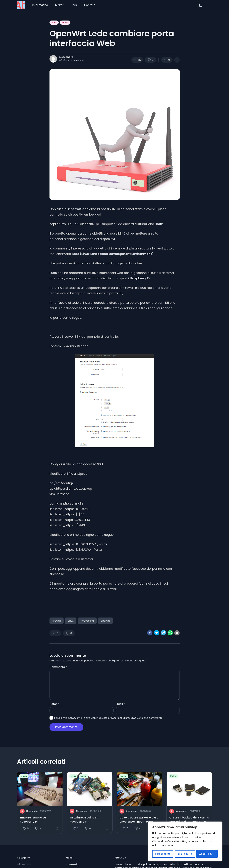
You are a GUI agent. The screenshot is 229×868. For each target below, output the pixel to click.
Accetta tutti (207, 854)
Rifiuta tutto (185, 854)
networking (87, 621)
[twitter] (157, 633)
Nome (54, 704)
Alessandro (66, 57)
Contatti (90, 5)
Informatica (40, 5)
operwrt (105, 621)
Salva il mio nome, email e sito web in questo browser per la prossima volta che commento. (109, 718)
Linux (74, 5)
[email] (177, 633)
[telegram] (163, 633)
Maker (59, 5)
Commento (58, 667)
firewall (57, 621)
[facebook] (150, 633)
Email (120, 704)
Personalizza (163, 854)
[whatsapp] (170, 633)
